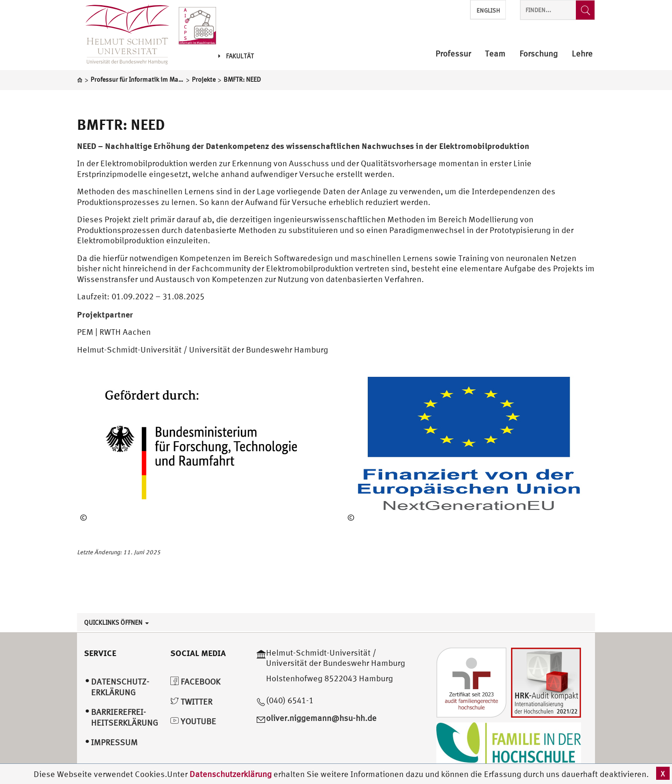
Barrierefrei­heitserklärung (125, 717)
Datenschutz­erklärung (120, 687)
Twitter (191, 702)
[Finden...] (585, 10)
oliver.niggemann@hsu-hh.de (321, 718)
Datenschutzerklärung (231, 774)
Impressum (114, 742)
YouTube (193, 721)
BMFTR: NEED (121, 124)
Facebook (195, 682)
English (488, 11)
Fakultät (236, 56)
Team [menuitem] (495, 54)
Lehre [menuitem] (582, 54)
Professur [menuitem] (453, 54)
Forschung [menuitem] (539, 54)
